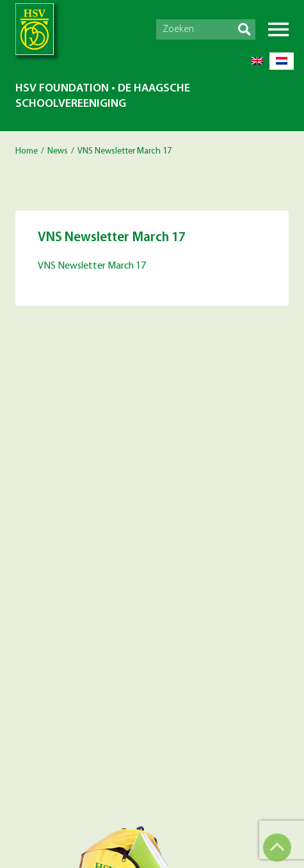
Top (277, 848)
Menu (278, 29)
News (58, 151)
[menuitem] (257, 61)
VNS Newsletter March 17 (92, 266)
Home (27, 151)
